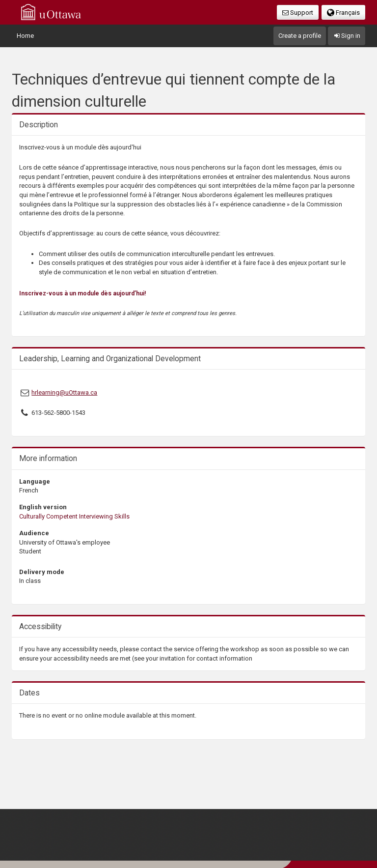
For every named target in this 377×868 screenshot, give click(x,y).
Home (25, 36)
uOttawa (51, 12)
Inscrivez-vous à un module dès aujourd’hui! (83, 293)
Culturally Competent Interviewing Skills (74, 516)
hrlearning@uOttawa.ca (64, 392)
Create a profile (300, 36)
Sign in (347, 36)
